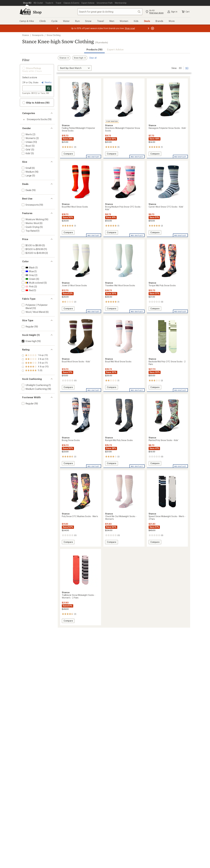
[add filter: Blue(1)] (27, 271)
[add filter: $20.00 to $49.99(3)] (33, 253)
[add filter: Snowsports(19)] (30, 205)
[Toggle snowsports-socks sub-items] (24, 120)
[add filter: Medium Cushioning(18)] (34, 389)
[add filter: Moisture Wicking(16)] (33, 219)
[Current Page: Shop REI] (27, 3)
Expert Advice (115, 49)
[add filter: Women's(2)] (28, 138)
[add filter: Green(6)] (28, 279)
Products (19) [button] (94, 49)
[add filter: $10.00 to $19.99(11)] (32, 249)
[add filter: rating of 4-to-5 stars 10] (35, 359)
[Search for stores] (49, 88)
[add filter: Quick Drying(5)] (30, 227)
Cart (185, 12)
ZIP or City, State (30, 82)
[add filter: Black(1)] (28, 267)
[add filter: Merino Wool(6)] (30, 223)
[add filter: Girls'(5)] (26, 149)
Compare (69, 154)
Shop (37, 12)
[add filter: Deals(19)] (26, 190)
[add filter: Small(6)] (26, 168)
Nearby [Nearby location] (46, 83)
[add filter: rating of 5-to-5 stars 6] (35, 355)
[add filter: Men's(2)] (26, 134)
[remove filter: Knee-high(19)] (29, 341)
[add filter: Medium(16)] (28, 172)
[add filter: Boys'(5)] (26, 146)
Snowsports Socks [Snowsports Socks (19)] (37, 119)
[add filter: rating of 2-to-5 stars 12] (35, 367)
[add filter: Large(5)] (26, 175)
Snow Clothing (54, 35)
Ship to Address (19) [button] (36, 103)
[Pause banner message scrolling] (152, 28)
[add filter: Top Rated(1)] (29, 231)
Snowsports (38, 35)
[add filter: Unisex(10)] (27, 142)
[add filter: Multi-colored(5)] (32, 283)
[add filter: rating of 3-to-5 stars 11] (35, 363)
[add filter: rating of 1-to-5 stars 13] (35, 371)
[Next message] (148, 28)
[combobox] (110, 12)
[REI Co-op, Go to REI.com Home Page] (25, 12)
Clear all (93, 58)
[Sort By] (75, 68)
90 (187, 68)
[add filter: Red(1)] (27, 290)
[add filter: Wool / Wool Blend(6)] (33, 312)
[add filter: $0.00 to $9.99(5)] (31, 245)
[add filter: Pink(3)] (27, 286)
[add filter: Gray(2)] (27, 275)
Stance (26, 35)
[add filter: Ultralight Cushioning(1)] (35, 385)
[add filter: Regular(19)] (27, 326)
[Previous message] (57, 28)
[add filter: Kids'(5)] (26, 153)
